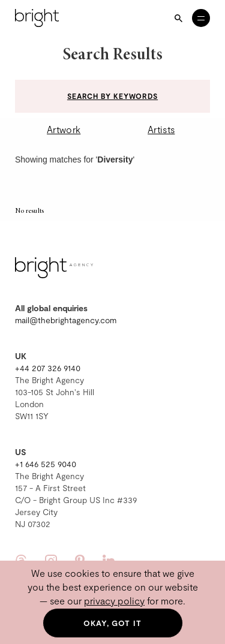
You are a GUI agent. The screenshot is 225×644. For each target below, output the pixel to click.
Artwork (64, 129)
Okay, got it (112, 623)
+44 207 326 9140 (48, 368)
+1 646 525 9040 (46, 464)
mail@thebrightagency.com (66, 320)
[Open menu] (201, 18)
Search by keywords (112, 96)
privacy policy (114, 601)
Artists (161, 129)
